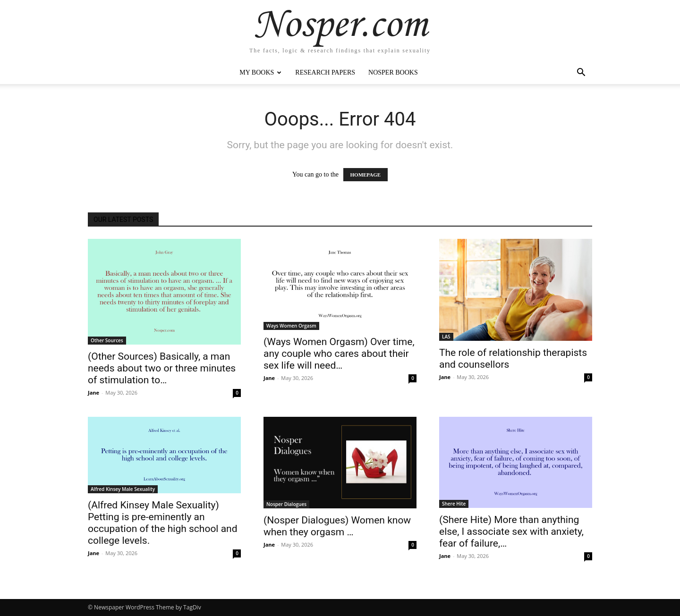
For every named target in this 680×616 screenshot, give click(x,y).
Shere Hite (454, 504)
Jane (93, 392)
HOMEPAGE (366, 175)
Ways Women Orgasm (291, 326)
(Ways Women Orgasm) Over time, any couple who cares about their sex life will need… (339, 354)
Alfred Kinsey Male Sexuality (123, 489)
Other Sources (107, 340)
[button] (581, 73)
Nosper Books (393, 72)
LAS (446, 337)
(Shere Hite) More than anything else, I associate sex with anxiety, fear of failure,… (511, 532)
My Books (260, 72)
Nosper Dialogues (286, 504)
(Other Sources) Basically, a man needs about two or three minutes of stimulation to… (162, 368)
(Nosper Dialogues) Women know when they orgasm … (337, 526)
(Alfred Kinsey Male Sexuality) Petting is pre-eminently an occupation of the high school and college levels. (163, 523)
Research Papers (325, 72)
